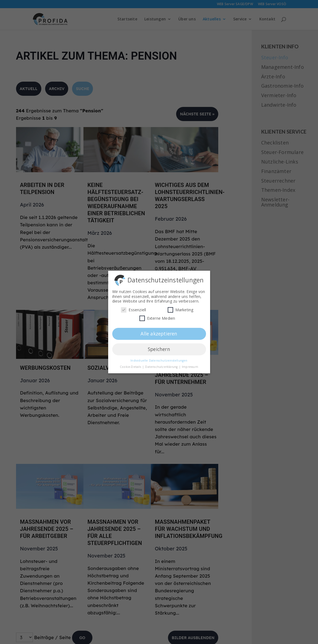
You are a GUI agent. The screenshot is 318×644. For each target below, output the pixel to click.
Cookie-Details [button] (131, 366)
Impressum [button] (190, 366)
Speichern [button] (159, 348)
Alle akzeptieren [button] (159, 332)
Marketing (181, 309)
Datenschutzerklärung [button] (162, 366)
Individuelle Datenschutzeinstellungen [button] (159, 359)
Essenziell (133, 309)
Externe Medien (157, 317)
